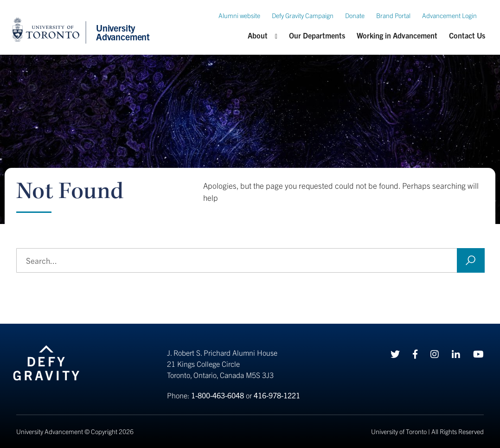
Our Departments (317, 35)
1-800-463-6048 (218, 395)
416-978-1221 (277, 395)
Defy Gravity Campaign (303, 15)
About (258, 35)
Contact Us (467, 35)
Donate (355, 15)
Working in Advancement (397, 35)
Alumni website (239, 15)
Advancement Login (449, 15)
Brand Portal (393, 15)
